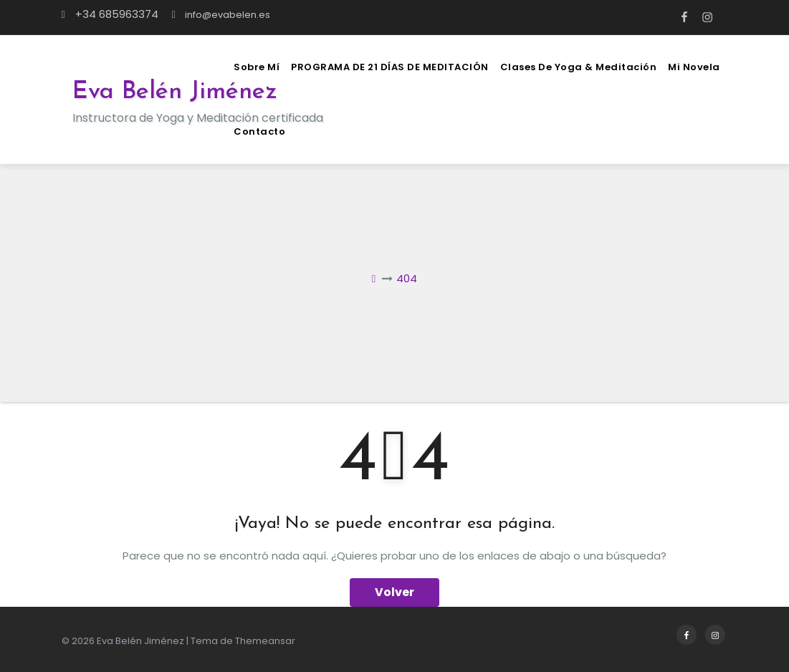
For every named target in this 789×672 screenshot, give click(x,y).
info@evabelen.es (221, 15)
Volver (394, 592)
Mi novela (694, 67)
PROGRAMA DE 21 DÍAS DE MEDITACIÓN (390, 67)
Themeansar (265, 641)
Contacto (259, 131)
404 (407, 278)
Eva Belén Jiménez (175, 92)
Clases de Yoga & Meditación (579, 67)
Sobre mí (257, 67)
